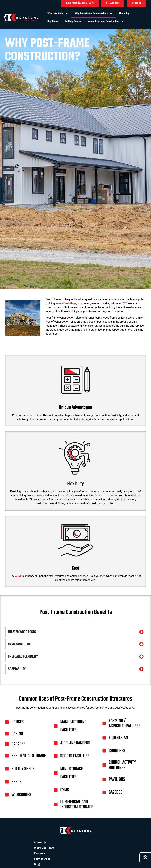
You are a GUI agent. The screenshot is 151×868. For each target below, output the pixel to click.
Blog (37, 864)
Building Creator (73, 21)
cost (18, 576)
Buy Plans (53, 21)
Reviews (39, 853)
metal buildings (66, 303)
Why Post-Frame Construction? (94, 14)
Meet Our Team (44, 848)
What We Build (58, 14)
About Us (40, 842)
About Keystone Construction (106, 21)
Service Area (42, 859)
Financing (124, 14)
